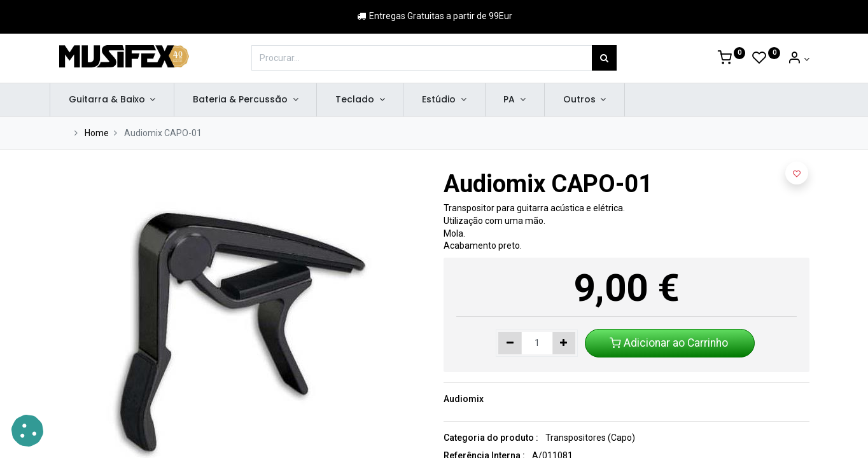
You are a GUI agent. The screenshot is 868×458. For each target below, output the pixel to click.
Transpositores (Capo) (590, 438)
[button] (797, 173)
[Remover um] (510, 343)
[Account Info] (798, 59)
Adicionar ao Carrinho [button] (670, 343)
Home (97, 133)
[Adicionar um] (564, 343)
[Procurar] (604, 58)
